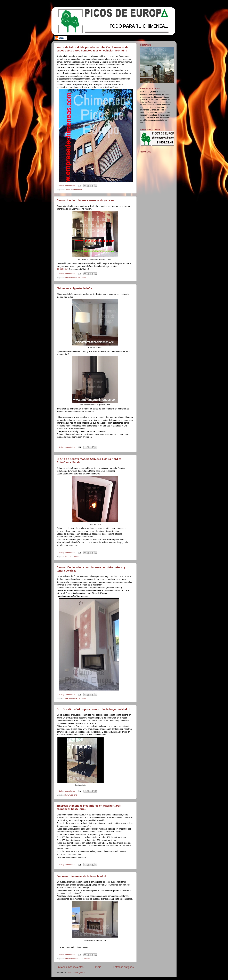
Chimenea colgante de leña (74, 288)
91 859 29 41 (63, 269)
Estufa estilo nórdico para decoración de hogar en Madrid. (94, 709)
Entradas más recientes (70, 967)
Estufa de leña (71, 795)
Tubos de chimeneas (74, 190)
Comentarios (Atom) (76, 973)
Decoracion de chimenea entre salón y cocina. (86, 200)
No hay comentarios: (67, 186)
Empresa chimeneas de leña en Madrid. (82, 876)
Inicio (98, 967)
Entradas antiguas (123, 967)
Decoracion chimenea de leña (78, 959)
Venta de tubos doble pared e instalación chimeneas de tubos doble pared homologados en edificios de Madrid (93, 49)
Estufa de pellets (72, 557)
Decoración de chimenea (76, 278)
